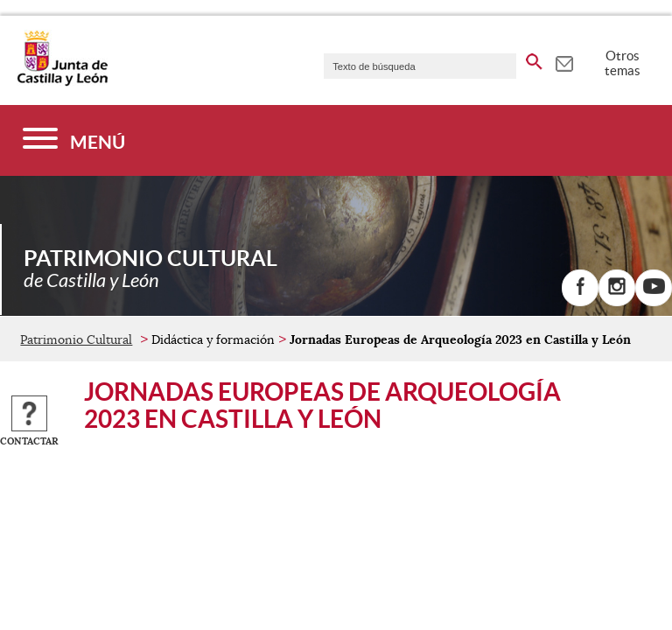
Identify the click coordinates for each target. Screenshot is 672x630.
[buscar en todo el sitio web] (534, 59)
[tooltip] (564, 61)
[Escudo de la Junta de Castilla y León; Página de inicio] (62, 82)
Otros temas (623, 63)
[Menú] (74, 140)
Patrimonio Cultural (76, 339)
